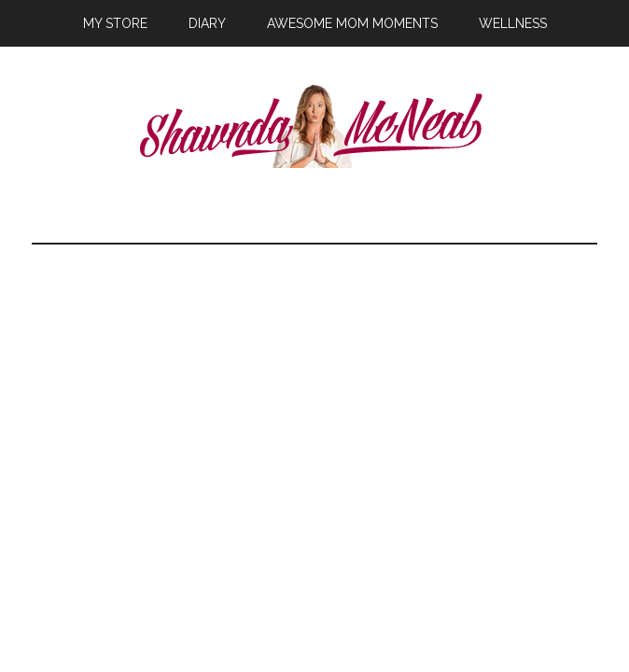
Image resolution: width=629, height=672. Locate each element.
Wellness (513, 23)
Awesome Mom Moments (352, 23)
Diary (207, 23)
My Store (115, 23)
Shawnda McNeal (315, 126)
